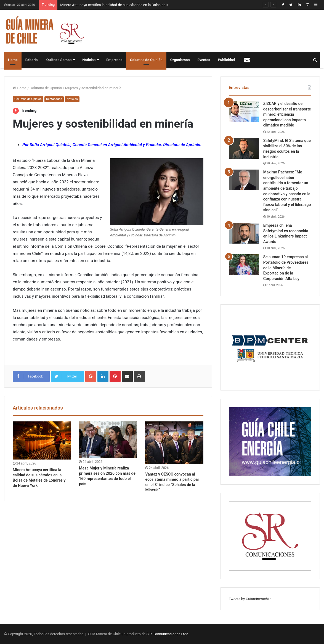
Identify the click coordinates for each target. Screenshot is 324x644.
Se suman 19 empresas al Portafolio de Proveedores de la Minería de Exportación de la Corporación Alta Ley (286, 268)
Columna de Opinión (146, 60)
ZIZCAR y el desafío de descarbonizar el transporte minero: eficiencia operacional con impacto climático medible (287, 114)
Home (13, 60)
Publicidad (226, 60)
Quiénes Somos (59, 60)
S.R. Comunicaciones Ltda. (168, 634)
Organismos (180, 60)
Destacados (54, 99)
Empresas (114, 60)
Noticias (89, 60)
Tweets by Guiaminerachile (250, 599)
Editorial (32, 60)
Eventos (204, 60)
